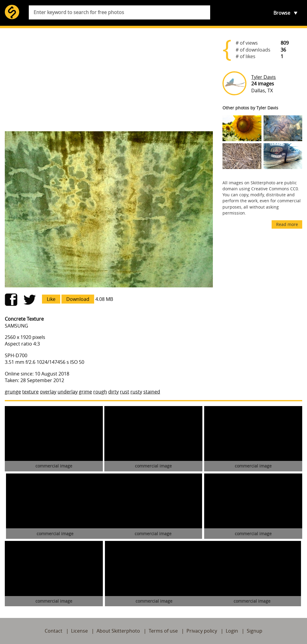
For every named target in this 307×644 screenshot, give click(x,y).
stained (152, 392)
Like (51, 299)
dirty (113, 392)
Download (78, 299)
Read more (287, 224)
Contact (54, 631)
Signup (255, 631)
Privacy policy (202, 631)
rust (125, 392)
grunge (13, 392)
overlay (48, 392)
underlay (68, 392)
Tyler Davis (264, 77)
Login (232, 631)
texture (30, 392)
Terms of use (163, 631)
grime (85, 392)
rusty (136, 392)
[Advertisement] (109, 80)
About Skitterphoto (118, 631)
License (79, 631)
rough (100, 392)
